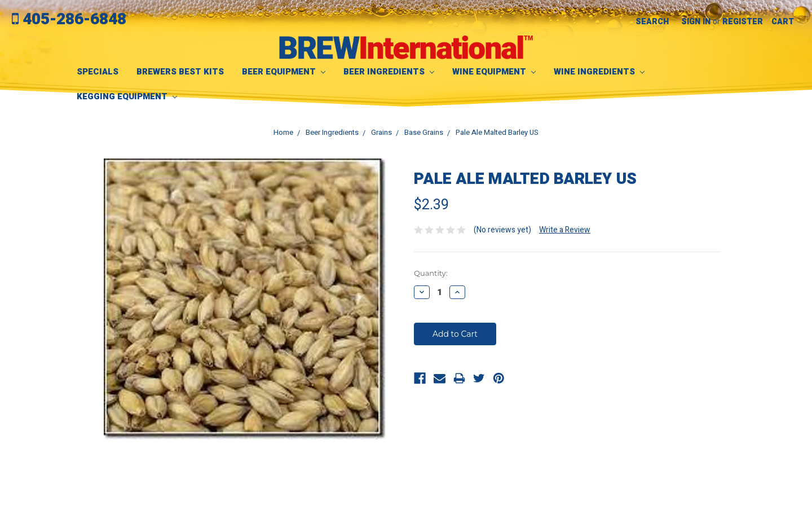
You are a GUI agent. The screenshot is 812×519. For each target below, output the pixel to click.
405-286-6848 (69, 19)
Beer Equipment (284, 72)
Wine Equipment (494, 72)
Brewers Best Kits (180, 72)
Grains (381, 132)
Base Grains (424, 132)
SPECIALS (98, 72)
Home (283, 132)
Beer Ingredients (389, 72)
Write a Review (565, 230)
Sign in (696, 22)
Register (743, 22)
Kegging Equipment (127, 96)
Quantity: (431, 273)
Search (652, 22)
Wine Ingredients (599, 72)
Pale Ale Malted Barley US (497, 132)
